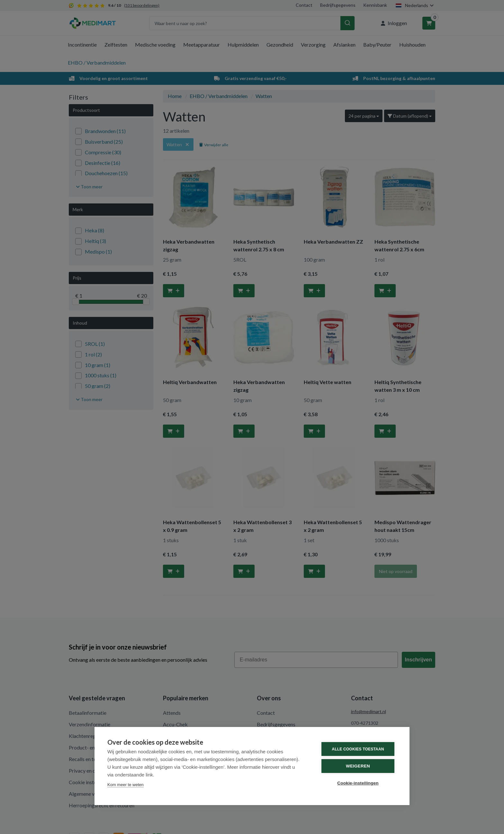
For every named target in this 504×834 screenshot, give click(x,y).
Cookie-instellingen (358, 783)
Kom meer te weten (126, 785)
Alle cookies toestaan (358, 749)
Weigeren (358, 766)
